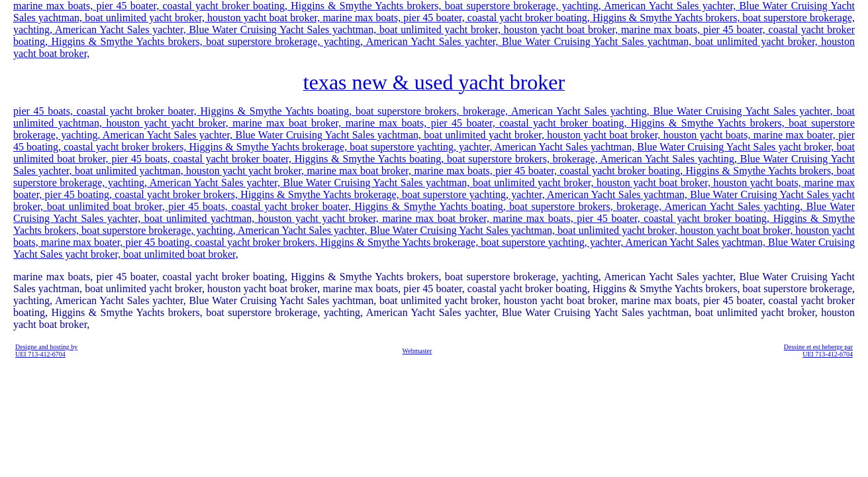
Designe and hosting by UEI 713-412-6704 (46, 350)
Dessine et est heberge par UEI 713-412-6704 (818, 350)
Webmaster (417, 351)
